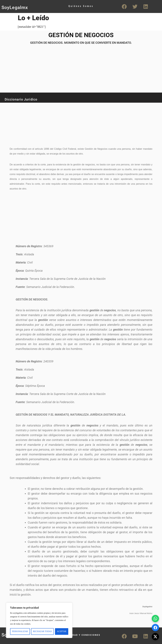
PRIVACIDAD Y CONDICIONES (81, 635)
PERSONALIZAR (20, 631)
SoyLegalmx (15, 7)
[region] (39, 620)
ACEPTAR (62, 631)
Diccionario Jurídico (21, 99)
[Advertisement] (75, 123)
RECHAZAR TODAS (42, 631)
